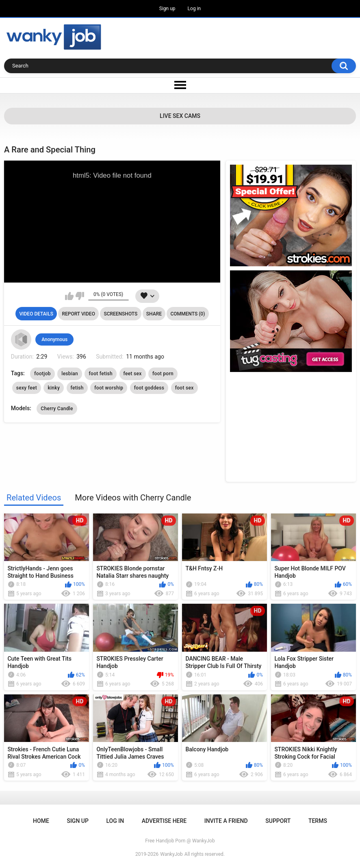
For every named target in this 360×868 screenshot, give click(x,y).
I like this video (69, 296)
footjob (42, 374)
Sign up (167, 9)
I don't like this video (80, 296)
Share (154, 314)
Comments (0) (188, 314)
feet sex (133, 374)
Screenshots (120, 314)
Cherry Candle (57, 409)
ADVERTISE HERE (164, 821)
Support (278, 821)
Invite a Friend (226, 821)
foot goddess (149, 388)
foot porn (163, 374)
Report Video (78, 314)
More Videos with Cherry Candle (133, 498)
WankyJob (171, 854)
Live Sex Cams (180, 116)
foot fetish (101, 374)
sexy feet (27, 388)
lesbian (70, 374)
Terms (318, 821)
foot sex (184, 388)
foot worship (109, 388)
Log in (194, 9)
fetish (77, 388)
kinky (54, 388)
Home (41, 821)
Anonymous (54, 339)
